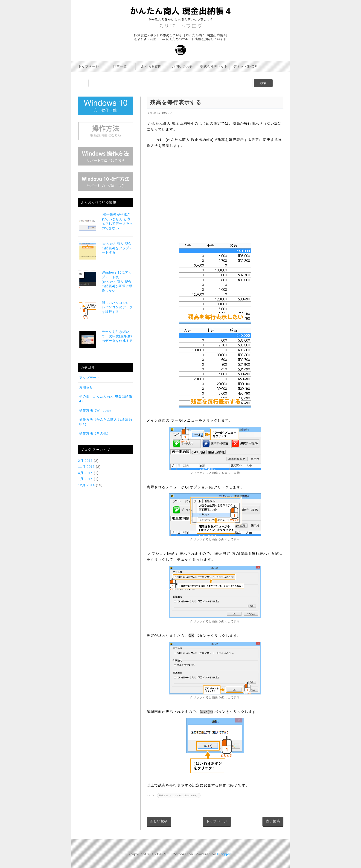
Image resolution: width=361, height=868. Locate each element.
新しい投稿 (159, 821)
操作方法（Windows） (97, 410)
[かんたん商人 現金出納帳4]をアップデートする (117, 248)
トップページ (217, 821)
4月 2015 (85, 473)
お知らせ (86, 387)
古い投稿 (273, 821)
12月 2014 (86, 485)
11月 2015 (86, 467)
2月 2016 (85, 461)
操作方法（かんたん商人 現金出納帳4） (179, 795)
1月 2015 (85, 479)
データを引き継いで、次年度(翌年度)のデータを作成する (117, 336)
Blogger (224, 854)
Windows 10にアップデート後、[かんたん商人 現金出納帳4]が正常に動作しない (117, 281)
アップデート (90, 378)
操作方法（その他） (95, 433)
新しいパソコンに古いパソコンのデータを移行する (117, 307)
